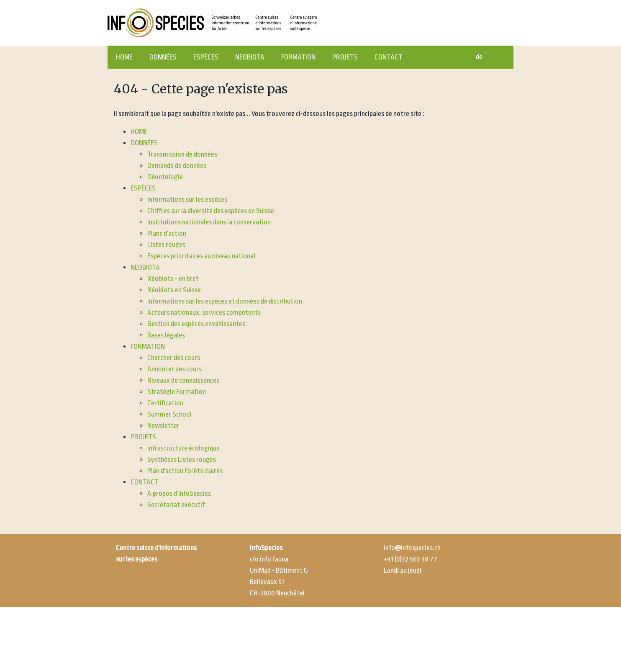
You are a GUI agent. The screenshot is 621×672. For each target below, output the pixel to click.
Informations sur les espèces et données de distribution (225, 301)
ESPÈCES (206, 57)
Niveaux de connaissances (183, 380)
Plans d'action (167, 233)
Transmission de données (182, 154)
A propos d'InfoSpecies (179, 493)
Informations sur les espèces (187, 200)
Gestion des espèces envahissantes (196, 324)
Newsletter (163, 426)
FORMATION (298, 57)
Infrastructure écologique (183, 448)
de (479, 57)
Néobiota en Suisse (174, 290)
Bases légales (166, 335)
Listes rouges (166, 245)
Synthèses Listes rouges (182, 460)
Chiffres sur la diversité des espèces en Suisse (211, 211)
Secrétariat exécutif (176, 505)
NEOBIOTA (250, 57)
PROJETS (345, 57)
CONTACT (389, 57)
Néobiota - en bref (173, 279)
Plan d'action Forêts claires (185, 471)
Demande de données (177, 166)
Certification (165, 403)
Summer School (169, 414)
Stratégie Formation (177, 392)
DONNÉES (163, 57)
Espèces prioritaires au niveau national (201, 256)
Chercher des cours (174, 358)
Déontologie (165, 177)
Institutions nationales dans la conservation (209, 222)
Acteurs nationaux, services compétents (204, 313)
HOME (124, 57)
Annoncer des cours (174, 369)
